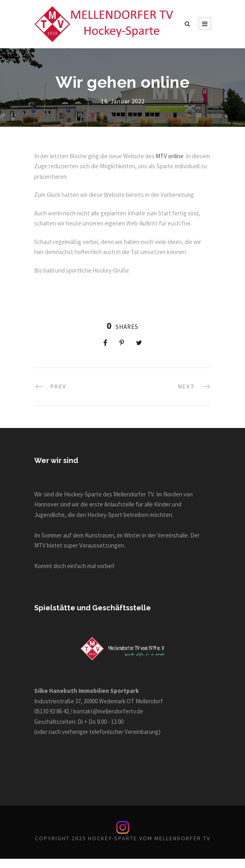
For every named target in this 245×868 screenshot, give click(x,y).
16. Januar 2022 (122, 101)
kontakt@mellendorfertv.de (117, 711)
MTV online (179, 156)
